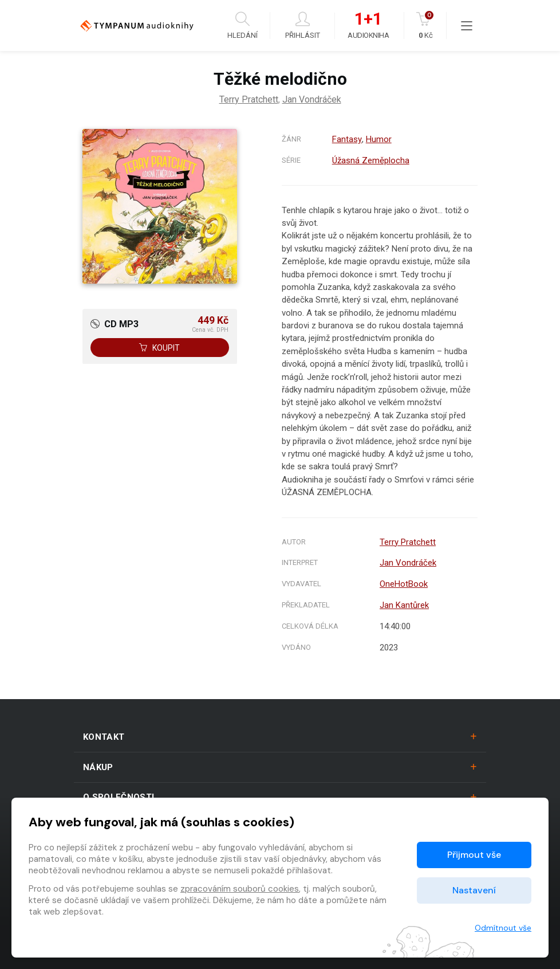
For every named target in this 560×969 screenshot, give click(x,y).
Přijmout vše (474, 855)
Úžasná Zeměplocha (371, 160)
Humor (378, 139)
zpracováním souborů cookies (240, 889)
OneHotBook (404, 584)
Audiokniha (368, 26)
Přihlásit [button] (303, 25)
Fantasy (347, 139)
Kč (426, 25)
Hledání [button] (242, 25)
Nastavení (474, 890)
